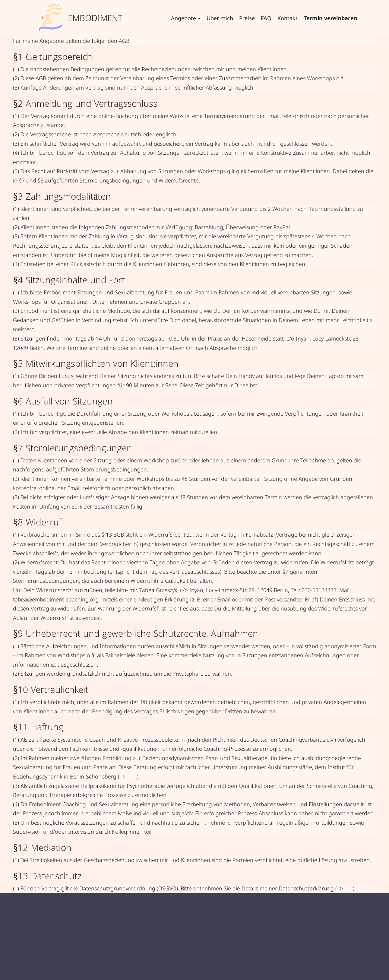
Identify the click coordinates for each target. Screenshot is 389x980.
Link (132, 776)
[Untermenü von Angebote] (199, 18)
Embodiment (95, 18)
